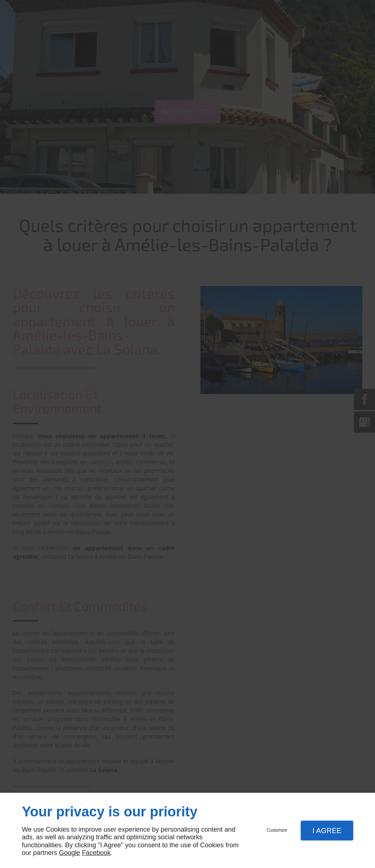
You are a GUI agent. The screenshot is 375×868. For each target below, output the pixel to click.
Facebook (96, 853)
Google (69, 853)
